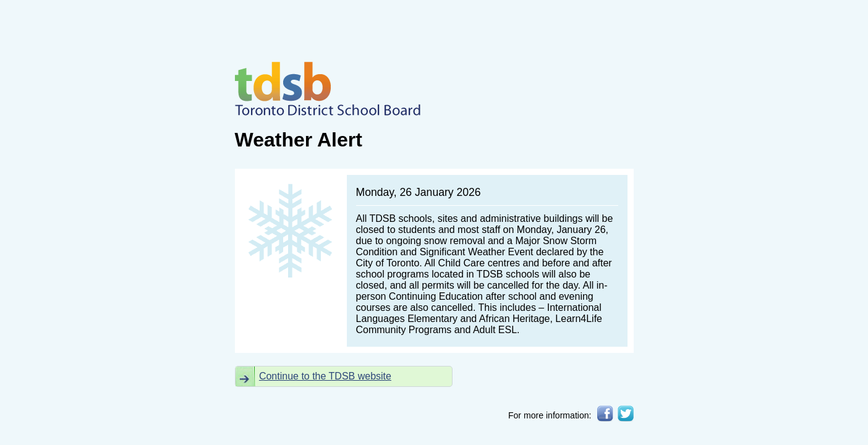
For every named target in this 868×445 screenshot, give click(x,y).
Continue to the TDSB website (325, 376)
